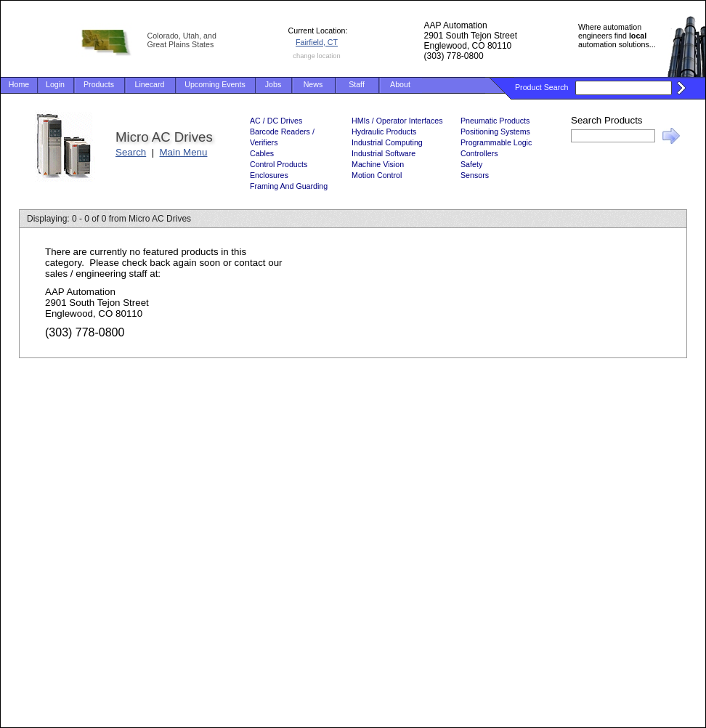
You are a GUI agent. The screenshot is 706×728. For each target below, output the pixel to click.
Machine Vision (378, 164)
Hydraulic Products (384, 132)
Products (99, 84)
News (313, 84)
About (400, 84)
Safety (471, 164)
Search (131, 152)
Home (19, 84)
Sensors (475, 175)
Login (55, 84)
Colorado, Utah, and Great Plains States (182, 40)
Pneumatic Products (495, 121)
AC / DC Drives (276, 121)
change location (316, 56)
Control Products (279, 164)
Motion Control (377, 175)
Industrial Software (384, 153)
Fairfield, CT (317, 42)
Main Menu (184, 152)
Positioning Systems (495, 132)
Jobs (273, 84)
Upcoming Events (215, 84)
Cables (262, 153)
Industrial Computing (387, 142)
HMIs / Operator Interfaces (397, 121)
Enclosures (269, 175)
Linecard (150, 84)
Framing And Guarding (289, 186)
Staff (357, 84)
